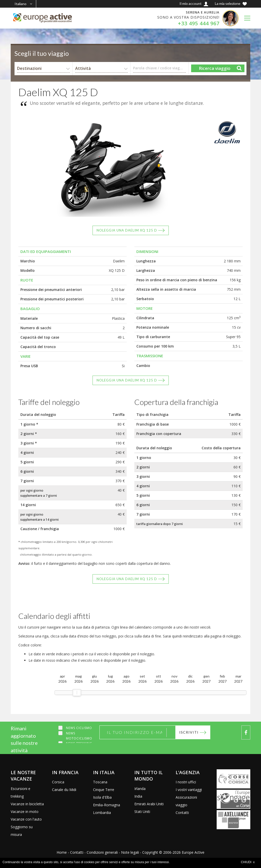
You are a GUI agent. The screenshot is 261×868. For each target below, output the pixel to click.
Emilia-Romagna (107, 805)
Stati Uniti (142, 812)
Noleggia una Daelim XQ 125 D (127, 230)
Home (62, 852)
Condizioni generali (102, 852)
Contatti (182, 813)
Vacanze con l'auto (26, 819)
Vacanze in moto (25, 812)
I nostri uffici (186, 782)
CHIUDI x (248, 862)
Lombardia (102, 813)
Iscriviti (189, 732)
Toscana (100, 782)
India (138, 796)
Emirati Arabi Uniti (149, 804)
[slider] (77, 693)
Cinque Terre (104, 790)
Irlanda (140, 789)
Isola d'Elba (102, 797)
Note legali (130, 852)
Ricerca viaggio (215, 68)
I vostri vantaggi (189, 790)
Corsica (58, 782)
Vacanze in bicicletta (27, 804)
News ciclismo (79, 728)
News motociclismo (79, 736)
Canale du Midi (64, 790)
